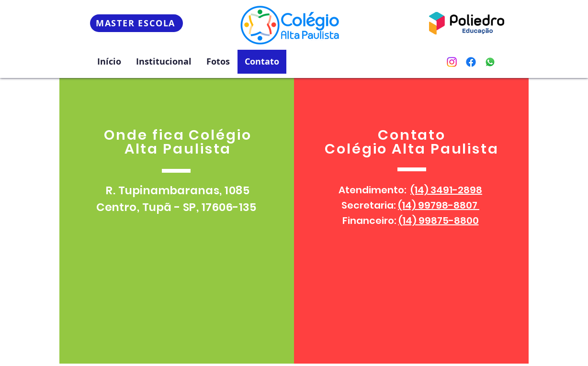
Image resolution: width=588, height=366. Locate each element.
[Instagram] (452, 62)
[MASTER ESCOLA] (136, 23)
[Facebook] (471, 62)
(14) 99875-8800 (439, 221)
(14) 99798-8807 (439, 205)
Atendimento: (410, 190)
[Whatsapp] (490, 62)
